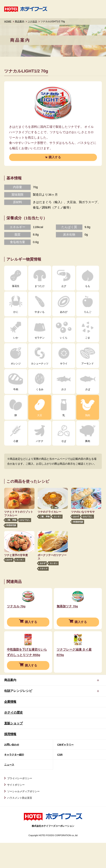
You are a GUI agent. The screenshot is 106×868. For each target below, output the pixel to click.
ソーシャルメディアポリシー (23, 811)
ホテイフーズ (26, 9)
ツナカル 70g (16, 616)
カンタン (58, 517)
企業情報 (10, 722)
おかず (76, 517)
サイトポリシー (16, 805)
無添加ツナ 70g (67, 616)
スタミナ (44, 569)
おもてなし (25, 520)
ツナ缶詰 (32, 21)
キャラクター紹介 (14, 775)
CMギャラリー (65, 765)
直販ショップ (14, 743)
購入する (55, 157)
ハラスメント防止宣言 (20, 818)
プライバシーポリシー (20, 798)
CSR (60, 775)
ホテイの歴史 (14, 732)
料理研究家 (11, 525)
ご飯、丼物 (11, 520)
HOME (8, 21)
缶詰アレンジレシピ (18, 711)
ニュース (9, 785)
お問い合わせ (12, 765)
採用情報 (10, 754)
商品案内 (20, 21)
